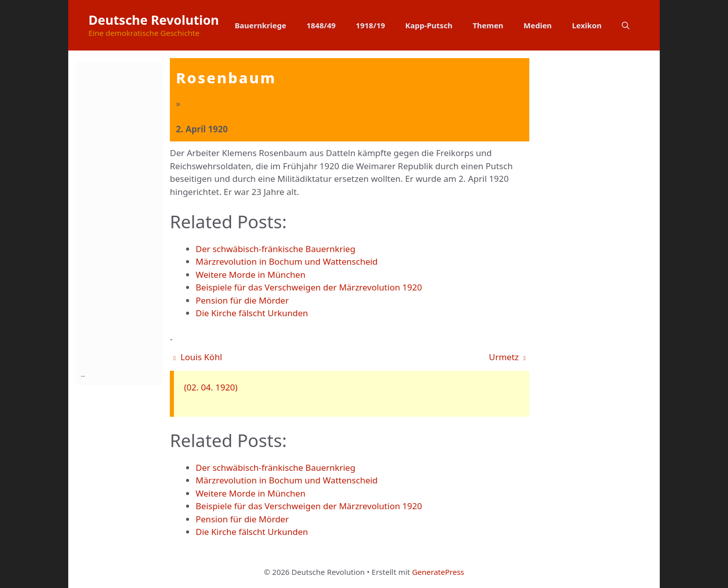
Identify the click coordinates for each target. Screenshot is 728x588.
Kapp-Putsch (429, 25)
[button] (626, 25)
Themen (488, 25)
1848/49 (321, 25)
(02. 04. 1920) (211, 387)
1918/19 (371, 25)
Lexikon (587, 25)
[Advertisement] (121, 214)
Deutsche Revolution (154, 20)
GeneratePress (438, 572)
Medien (538, 25)
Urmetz (507, 357)
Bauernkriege (260, 25)
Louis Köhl (198, 357)
